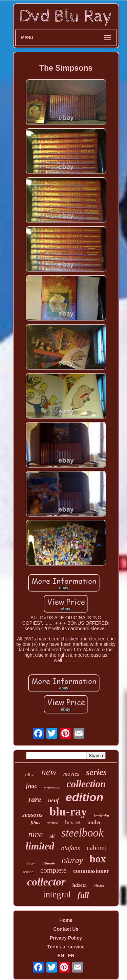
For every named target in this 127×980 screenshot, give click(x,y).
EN (61, 956)
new (49, 772)
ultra (30, 774)
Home (66, 920)
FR (71, 956)
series (96, 772)
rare (35, 799)
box (98, 859)
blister (99, 885)
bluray (72, 860)
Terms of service (66, 947)
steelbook (82, 833)
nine (35, 834)
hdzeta (80, 885)
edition (84, 797)
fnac (31, 786)
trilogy (30, 863)
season (28, 872)
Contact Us (66, 929)
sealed (53, 823)
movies (71, 774)
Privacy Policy (66, 938)
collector (46, 882)
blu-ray (68, 812)
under (94, 822)
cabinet (97, 848)
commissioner (91, 871)
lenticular (102, 816)
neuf (54, 800)
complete (53, 870)
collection (86, 784)
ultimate (48, 863)
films (35, 823)
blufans (70, 848)
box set (73, 822)
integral (57, 894)
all (52, 836)
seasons (33, 815)
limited (40, 846)
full (83, 895)
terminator (52, 788)
